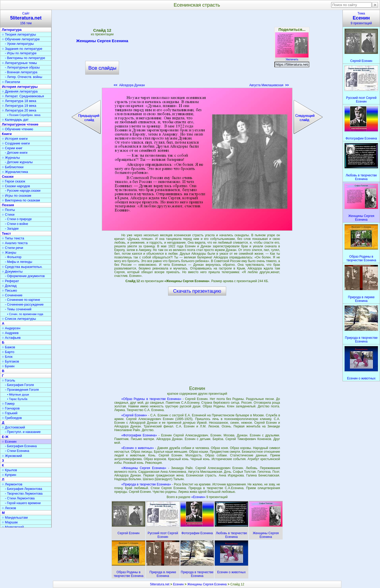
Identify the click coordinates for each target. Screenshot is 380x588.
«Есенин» (199, 497)
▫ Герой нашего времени (23, 503)
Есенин (179, 584)
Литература (12, 30)
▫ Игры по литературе (21, 53)
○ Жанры (9, 252)
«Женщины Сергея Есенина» (144, 468)
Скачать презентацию (197, 291)
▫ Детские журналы (19, 162)
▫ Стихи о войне (16, 224)
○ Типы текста (13, 238)
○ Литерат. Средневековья (23, 96)
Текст (6, 233)
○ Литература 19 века (19, 106)
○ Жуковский (12, 456)
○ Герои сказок (14, 181)
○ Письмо (9, 290)
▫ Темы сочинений (18, 309)
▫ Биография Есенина (21, 446)
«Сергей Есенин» (134, 415)
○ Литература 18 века (19, 101)
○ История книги (15, 139)
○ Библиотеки (13, 167)
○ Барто (8, 352)
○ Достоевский (13, 427)
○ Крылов (9, 470)
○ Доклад (9, 286)
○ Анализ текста (15, 243)
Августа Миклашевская (269, 85)
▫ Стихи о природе (18, 219)
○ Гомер (8, 404)
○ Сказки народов (16, 186)
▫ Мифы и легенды (19, 262)
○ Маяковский (13, 527)
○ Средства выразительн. (22, 267)
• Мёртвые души (18, 394)
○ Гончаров (11, 408)
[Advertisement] (197, 50)
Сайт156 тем (26, 18)
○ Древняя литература (20, 91)
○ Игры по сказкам (16, 196)
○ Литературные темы (19, 63)
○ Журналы (11, 158)
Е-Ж (5, 437)
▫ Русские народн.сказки (23, 191)
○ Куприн (9, 475)
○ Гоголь (9, 380)
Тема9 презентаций (361, 18)
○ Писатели (11, 82)
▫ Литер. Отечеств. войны (24, 77)
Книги (7, 134)
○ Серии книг (12, 148)
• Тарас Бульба (17, 399)
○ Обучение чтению (18, 129)
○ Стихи (8, 215)
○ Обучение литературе (21, 39)
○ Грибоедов (12, 418)
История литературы (20, 87)
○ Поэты (8, 210)
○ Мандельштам (15, 517)
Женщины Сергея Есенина (102, 42)
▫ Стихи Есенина (17, 451)
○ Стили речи (13, 248)
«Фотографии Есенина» (139, 435)
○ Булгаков (10, 361)
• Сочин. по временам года (25, 314)
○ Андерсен (11, 328)
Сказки (8, 177)
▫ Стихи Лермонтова (20, 498)
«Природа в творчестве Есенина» (146, 484)
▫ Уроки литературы (19, 44)
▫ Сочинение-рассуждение (24, 305)
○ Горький (10, 413)
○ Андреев (10, 333)
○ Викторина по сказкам (21, 200)
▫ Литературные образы (22, 68)
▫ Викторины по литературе (25, 58)
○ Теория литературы (19, 34)
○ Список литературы (19, 319)
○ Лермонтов (12, 484)
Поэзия (8, 205)
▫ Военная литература (21, 72)
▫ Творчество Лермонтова (24, 494)
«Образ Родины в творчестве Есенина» (151, 399)
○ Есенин (9, 442)
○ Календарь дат (15, 120)
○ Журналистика (15, 172)
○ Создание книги (16, 143)
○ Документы (12, 271)
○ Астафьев (11, 338)
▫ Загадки (12, 229)
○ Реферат (10, 281)
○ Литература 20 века (19, 110)
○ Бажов (8, 347)
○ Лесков (9, 508)
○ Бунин (8, 366)
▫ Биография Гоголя (19, 385)
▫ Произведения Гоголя (22, 390)
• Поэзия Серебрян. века (24, 115)
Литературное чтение (20, 124)
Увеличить (292, 58)
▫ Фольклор (13, 257)
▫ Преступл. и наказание (23, 432)
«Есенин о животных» (138, 448)
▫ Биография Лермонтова (24, 489)
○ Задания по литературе (22, 49)
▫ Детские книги (16, 153)
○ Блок (7, 357)
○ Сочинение (12, 295)
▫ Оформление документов (25, 276)
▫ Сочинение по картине (23, 300)
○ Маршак (10, 522)
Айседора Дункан (129, 85)
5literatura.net (160, 584)
